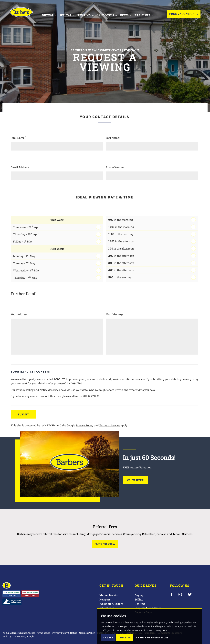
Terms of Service (110, 425)
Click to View (105, 544)
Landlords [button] (109, 15)
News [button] (128, 15)
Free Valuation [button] (184, 15)
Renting (140, 604)
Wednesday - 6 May (26, 270)
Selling (139, 599)
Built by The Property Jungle (19, 636)
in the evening (120, 277)
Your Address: (19, 314)
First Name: (18, 138)
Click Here (135, 480)
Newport (105, 599)
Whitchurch (107, 608)
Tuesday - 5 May (24, 263)
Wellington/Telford (111, 604)
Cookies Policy (87, 633)
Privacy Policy (84, 425)
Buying (139, 595)
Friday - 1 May (23, 241)
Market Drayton (109, 595)
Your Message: (115, 314)
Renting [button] (88, 15)
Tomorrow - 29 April (27, 227)
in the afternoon (122, 241)
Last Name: (113, 138)
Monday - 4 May (24, 256)
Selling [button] (69, 15)
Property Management (149, 608)
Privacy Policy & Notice (65, 633)
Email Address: (20, 167)
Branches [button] (147, 15)
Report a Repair (144, 612)
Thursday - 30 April (26, 234)
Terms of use (43, 633)
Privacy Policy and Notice (32, 390)
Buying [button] (52, 15)
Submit (23, 414)
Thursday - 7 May (25, 277)
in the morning (121, 220)
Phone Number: (115, 167)
